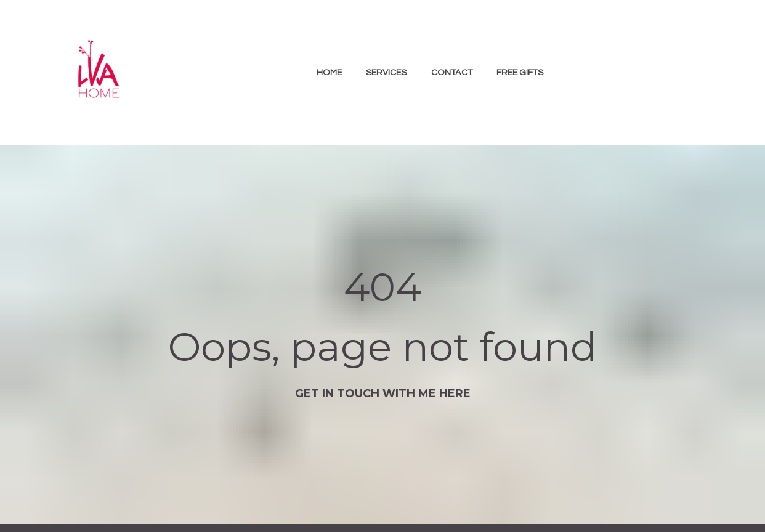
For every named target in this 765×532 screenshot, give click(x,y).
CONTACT (452, 72)
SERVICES (386, 72)
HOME (329, 72)
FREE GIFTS (520, 72)
